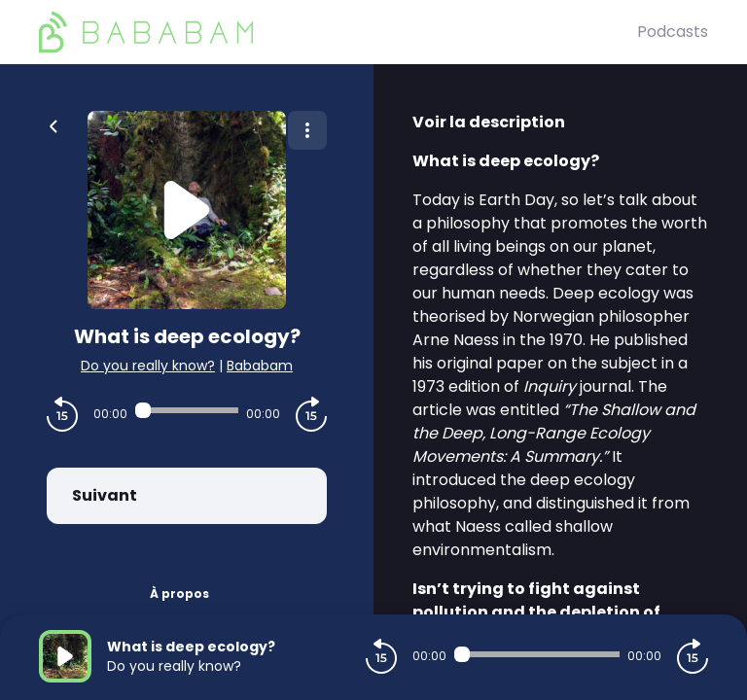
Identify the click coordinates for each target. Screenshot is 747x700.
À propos (179, 594)
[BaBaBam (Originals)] (338, 32)
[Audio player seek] (187, 410)
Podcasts (673, 32)
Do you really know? (148, 366)
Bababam (260, 366)
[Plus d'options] (307, 130)
